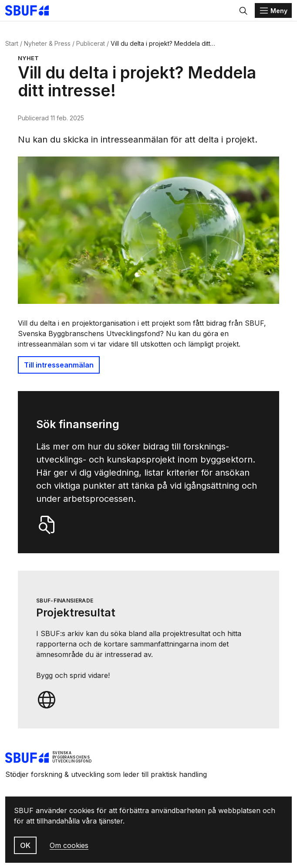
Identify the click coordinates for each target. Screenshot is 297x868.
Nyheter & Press (47, 43)
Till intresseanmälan (59, 365)
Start (12, 43)
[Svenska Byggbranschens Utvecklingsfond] (31, 10)
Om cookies (69, 845)
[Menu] (273, 10)
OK (25, 845)
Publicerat (91, 43)
